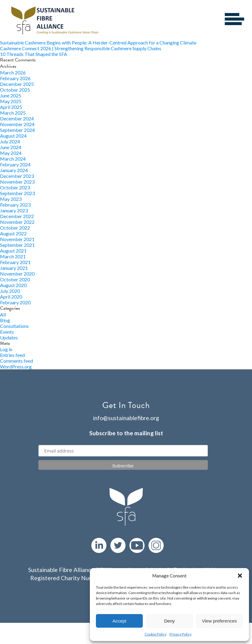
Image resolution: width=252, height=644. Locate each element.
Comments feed (16, 361)
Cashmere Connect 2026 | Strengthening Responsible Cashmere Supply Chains (81, 48)
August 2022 (13, 233)
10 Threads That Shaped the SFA (34, 54)
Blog (5, 320)
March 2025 (13, 113)
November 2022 (17, 222)
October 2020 (15, 279)
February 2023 (15, 205)
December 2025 (17, 84)
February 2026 (15, 78)
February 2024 (15, 164)
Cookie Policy (155, 634)
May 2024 (11, 153)
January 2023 (14, 210)
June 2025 (11, 95)
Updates (9, 337)
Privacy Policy (180, 634)
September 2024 (17, 130)
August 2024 (13, 136)
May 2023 (11, 199)
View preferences (220, 621)
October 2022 (15, 228)
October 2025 (15, 90)
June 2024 (11, 147)
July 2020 (10, 291)
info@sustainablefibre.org (126, 418)
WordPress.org (16, 366)
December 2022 (17, 216)
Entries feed (12, 355)
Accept (119, 621)
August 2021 (13, 251)
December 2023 (17, 176)
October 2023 (15, 187)
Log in (6, 349)
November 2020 (17, 274)
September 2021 (17, 245)
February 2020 (15, 302)
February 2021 (15, 262)
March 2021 (13, 256)
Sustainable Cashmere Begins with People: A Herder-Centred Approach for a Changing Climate (98, 42)
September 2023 (17, 193)
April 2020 (11, 297)
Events (7, 332)
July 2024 (10, 141)
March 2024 (13, 159)
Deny (169, 621)
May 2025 (11, 101)
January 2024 (14, 170)
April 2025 (11, 107)
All (3, 314)
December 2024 (17, 118)
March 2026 (13, 72)
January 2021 (14, 268)
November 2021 (17, 239)
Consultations (14, 326)
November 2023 (17, 182)
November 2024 (17, 124)
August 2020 (13, 285)
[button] (240, 576)
